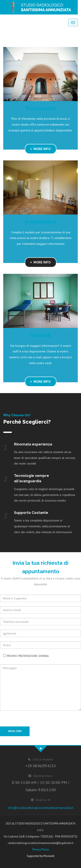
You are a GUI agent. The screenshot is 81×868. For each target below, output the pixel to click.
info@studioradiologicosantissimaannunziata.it (41, 808)
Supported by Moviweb (41, 856)
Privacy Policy (41, 849)
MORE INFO (41, 149)
